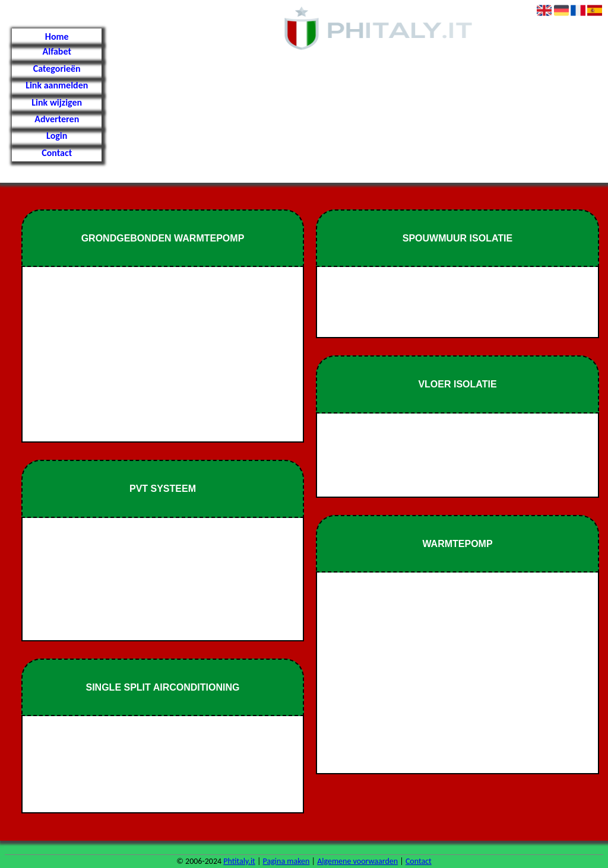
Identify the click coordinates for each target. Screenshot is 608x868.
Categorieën (57, 69)
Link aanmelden (57, 85)
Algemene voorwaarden (357, 861)
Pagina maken (286, 861)
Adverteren (57, 119)
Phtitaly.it (239, 861)
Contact (57, 153)
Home (57, 36)
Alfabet (57, 51)
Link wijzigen (57, 102)
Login (57, 136)
